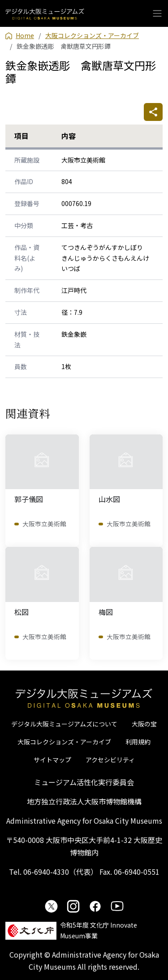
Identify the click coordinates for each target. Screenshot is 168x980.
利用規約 (138, 742)
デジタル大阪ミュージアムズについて (64, 724)
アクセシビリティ (110, 760)
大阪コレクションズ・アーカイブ (64, 742)
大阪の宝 (144, 724)
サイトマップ (52, 760)
